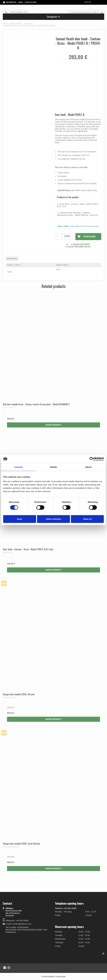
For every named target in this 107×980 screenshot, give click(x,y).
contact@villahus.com (22, 924)
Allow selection (53, 519)
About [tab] (88, 467)
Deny (20, 519)
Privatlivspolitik (48, 976)
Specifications (12, 258)
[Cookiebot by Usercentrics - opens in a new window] (92, 459)
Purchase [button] (85, 236)
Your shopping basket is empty (87, 12)
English (86, 2)
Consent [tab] (19, 467)
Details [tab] (53, 467)
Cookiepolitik (60, 976)
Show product (54, 425)
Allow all (87, 519)
